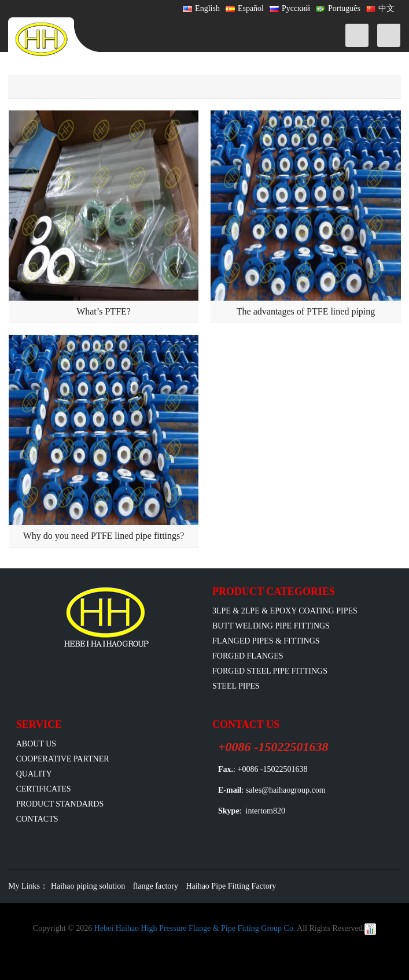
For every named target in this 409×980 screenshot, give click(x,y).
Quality (34, 774)
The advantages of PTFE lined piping (306, 311)
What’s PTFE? (104, 311)
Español (245, 8)
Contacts (37, 819)
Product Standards (60, 804)
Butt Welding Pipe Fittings (271, 626)
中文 (380, 8)
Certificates (44, 789)
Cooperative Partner (63, 759)
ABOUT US (36, 744)
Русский (290, 8)
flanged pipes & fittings (266, 641)
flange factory (156, 886)
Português (338, 8)
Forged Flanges (248, 656)
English (201, 8)
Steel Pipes (236, 686)
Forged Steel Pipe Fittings (270, 671)
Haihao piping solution (88, 886)
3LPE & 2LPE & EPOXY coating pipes (285, 611)
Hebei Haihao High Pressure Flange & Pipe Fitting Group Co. (195, 928)
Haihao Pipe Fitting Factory (231, 886)
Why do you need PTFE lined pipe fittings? (104, 536)
